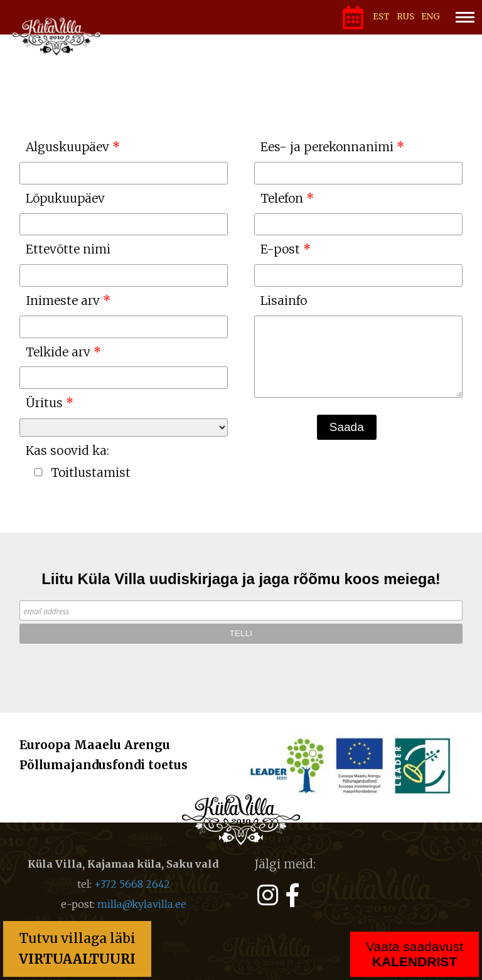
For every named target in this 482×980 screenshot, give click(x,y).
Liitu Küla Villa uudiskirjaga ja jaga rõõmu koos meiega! (241, 579)
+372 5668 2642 (132, 884)
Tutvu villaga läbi (77, 948)
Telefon (282, 198)
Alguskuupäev (67, 147)
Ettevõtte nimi (68, 249)
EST (381, 17)
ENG (431, 17)
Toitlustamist (91, 472)
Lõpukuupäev (65, 198)
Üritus (44, 403)
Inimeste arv (63, 301)
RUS (405, 17)
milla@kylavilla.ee (142, 904)
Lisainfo (284, 301)
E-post (280, 249)
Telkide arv (58, 352)
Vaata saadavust (415, 954)
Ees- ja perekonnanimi (327, 147)
